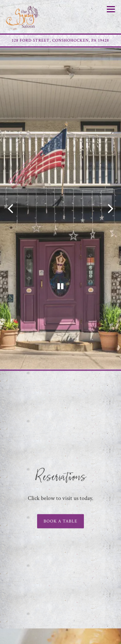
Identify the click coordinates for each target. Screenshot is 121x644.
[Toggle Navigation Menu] (111, 9)
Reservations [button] (61, 637)
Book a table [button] (60, 506)
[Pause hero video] (61, 275)
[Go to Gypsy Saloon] (60, 41)
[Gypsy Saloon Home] (28, 17)
